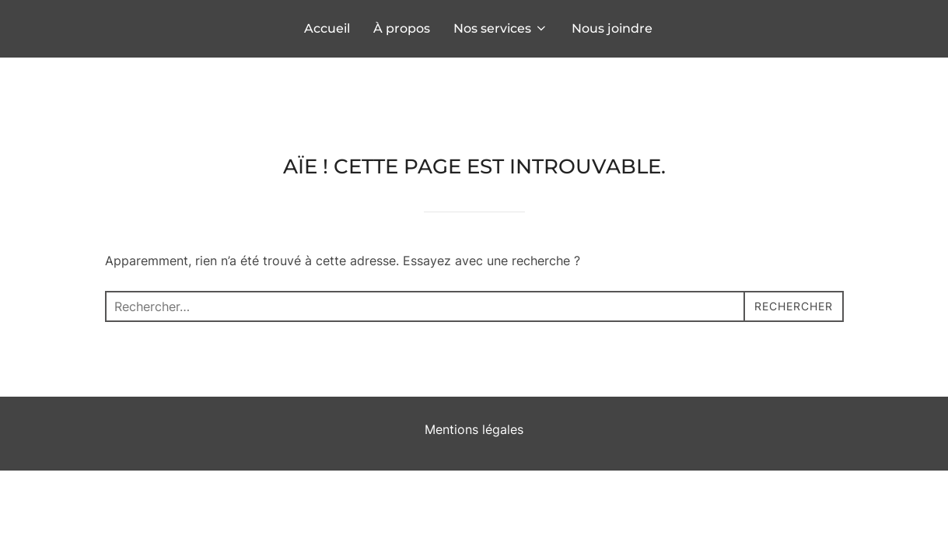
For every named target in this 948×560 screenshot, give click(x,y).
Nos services (501, 28)
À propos (402, 28)
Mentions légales (474, 372)
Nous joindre (612, 28)
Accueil (327, 28)
